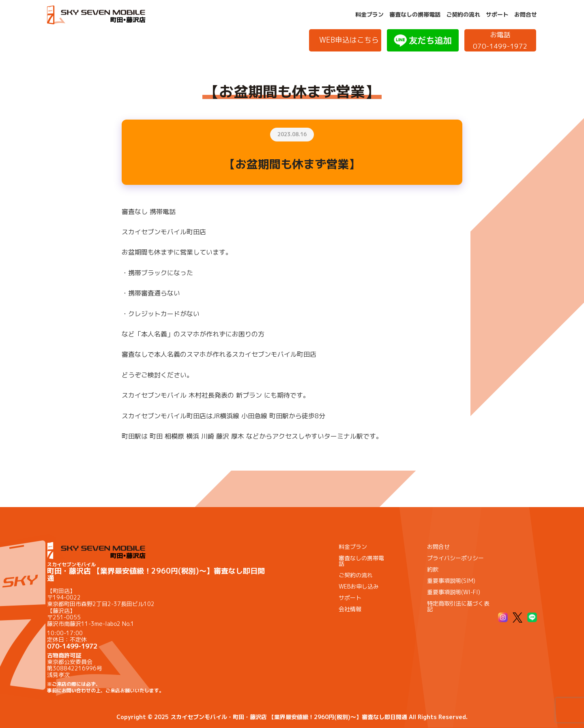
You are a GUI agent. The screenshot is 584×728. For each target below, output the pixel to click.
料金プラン (369, 15)
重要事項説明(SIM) (451, 581)
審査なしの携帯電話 (415, 15)
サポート (497, 15)
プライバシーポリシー (455, 558)
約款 (433, 569)
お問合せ (526, 15)
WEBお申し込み (359, 586)
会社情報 (350, 609)
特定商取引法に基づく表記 (458, 606)
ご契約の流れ (463, 15)
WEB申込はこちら (349, 40)
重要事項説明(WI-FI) (454, 592)
